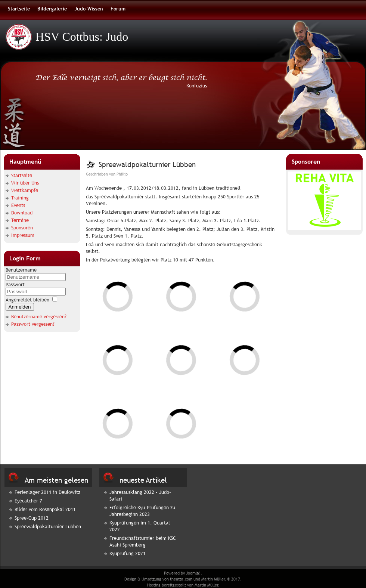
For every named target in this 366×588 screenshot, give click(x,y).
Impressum (23, 235)
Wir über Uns (25, 183)
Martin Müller (213, 579)
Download (22, 213)
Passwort (15, 284)
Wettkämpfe (25, 190)
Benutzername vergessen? (39, 316)
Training (20, 198)
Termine (20, 220)
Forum (118, 9)
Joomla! (193, 573)
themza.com (181, 579)
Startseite (19, 9)
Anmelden (20, 307)
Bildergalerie (52, 9)
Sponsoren (22, 228)
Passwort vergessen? (33, 324)
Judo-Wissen (89, 9)
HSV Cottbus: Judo (82, 37)
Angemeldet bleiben (27, 300)
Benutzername (21, 270)
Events (18, 205)
